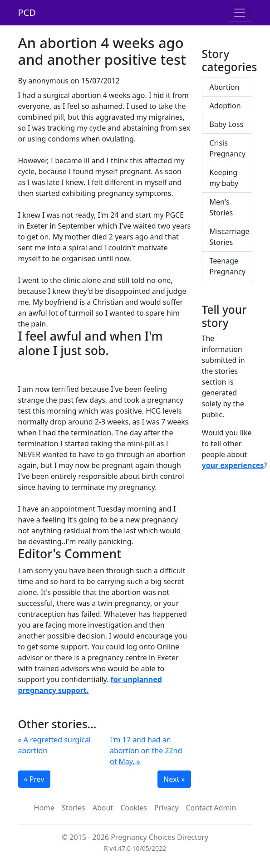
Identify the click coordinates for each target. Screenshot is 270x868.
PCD (27, 12)
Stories (74, 808)
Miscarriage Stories (230, 237)
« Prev (34, 779)
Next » (174, 779)
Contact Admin (211, 808)
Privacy (166, 808)
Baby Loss (227, 124)
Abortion (225, 87)
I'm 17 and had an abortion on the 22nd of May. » (146, 751)
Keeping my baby (224, 178)
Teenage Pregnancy (228, 266)
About (103, 808)
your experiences (233, 465)
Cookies (134, 808)
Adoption (225, 106)
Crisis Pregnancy (228, 148)
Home (44, 808)
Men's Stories (221, 207)
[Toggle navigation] (240, 13)
